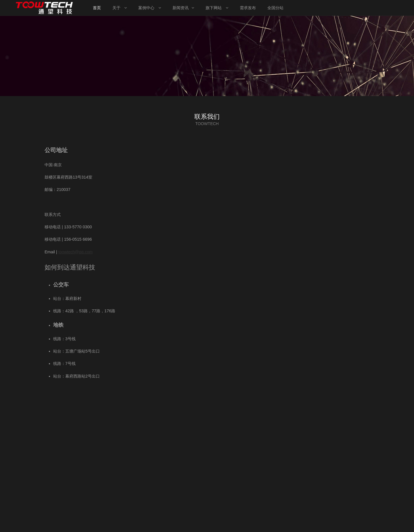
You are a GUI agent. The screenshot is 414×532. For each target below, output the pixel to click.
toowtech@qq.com (75, 252)
